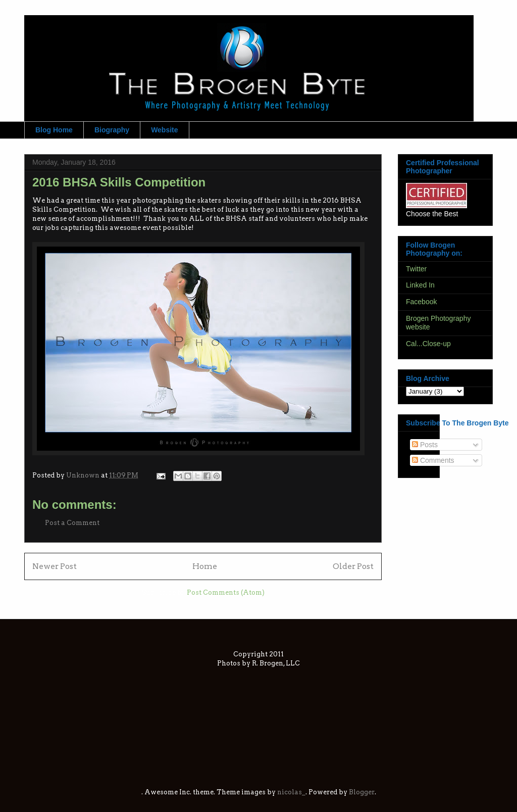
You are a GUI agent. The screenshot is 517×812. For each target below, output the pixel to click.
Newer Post (55, 566)
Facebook (421, 302)
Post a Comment (72, 523)
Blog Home (54, 130)
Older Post (353, 566)
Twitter (416, 269)
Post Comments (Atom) (226, 592)
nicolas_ (291, 792)
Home (205, 566)
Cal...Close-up (428, 344)
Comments (433, 460)
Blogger (362, 792)
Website (164, 130)
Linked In (420, 285)
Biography (112, 130)
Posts (425, 445)
